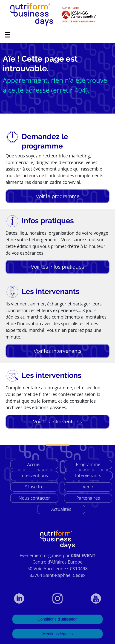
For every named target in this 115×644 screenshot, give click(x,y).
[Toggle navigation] (8, 35)
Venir (88, 487)
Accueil (34, 464)
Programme (88, 464)
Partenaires (88, 498)
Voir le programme (58, 196)
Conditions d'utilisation (58, 619)
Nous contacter (34, 498)
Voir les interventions (57, 422)
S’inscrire (34, 487)
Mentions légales (57, 634)
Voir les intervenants (57, 351)
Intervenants (88, 475)
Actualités (61, 509)
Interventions (34, 475)
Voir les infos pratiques (57, 267)
